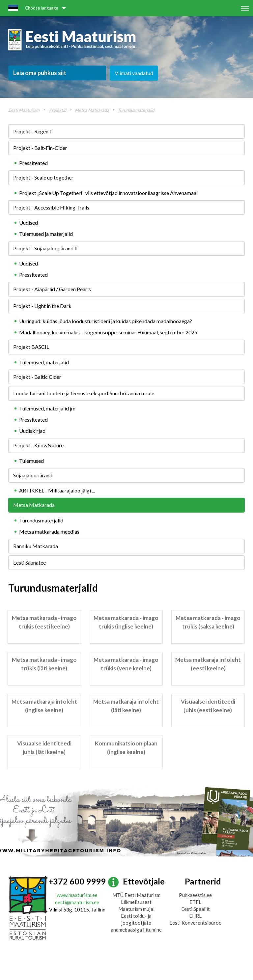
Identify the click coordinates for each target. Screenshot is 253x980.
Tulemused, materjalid (44, 362)
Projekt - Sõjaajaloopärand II (45, 248)
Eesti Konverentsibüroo (196, 923)
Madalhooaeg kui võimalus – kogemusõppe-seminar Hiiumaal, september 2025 (108, 332)
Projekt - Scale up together (43, 177)
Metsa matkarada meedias (49, 532)
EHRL (195, 916)
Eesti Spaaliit (196, 909)
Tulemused (31, 461)
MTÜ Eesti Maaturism (136, 895)
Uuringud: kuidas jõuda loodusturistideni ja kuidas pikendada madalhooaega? (106, 321)
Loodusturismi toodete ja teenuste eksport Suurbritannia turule (84, 393)
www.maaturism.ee (77, 895)
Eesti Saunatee (29, 562)
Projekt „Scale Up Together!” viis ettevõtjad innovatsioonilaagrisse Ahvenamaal (108, 193)
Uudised (28, 223)
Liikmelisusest (136, 902)
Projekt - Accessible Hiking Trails (51, 207)
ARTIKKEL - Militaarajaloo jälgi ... (57, 490)
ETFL (195, 902)
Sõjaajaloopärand (33, 475)
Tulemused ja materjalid (46, 234)
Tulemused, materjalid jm (47, 408)
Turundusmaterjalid (136, 110)
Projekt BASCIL (31, 347)
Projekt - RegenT (33, 131)
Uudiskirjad (32, 431)
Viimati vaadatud (134, 73)
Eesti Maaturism (24, 110)
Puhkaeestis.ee (195, 895)
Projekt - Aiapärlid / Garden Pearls (52, 289)
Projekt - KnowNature (38, 445)
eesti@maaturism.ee (77, 902)
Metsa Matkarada (92, 110)
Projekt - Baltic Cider (37, 377)
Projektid (58, 110)
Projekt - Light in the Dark (42, 306)
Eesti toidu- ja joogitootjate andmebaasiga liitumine (136, 923)
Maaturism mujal (136, 909)
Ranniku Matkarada (36, 546)
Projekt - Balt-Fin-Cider (40, 148)
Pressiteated (33, 163)
